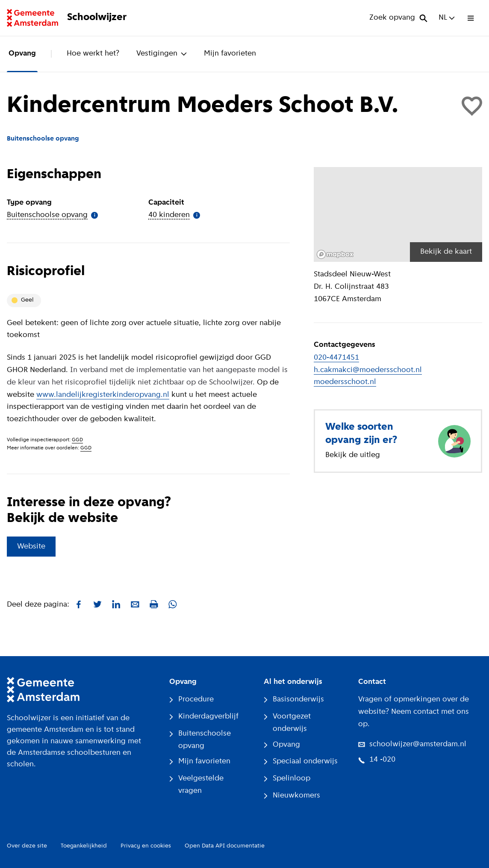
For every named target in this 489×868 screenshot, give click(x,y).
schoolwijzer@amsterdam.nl (412, 744)
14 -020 (377, 760)
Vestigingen (162, 54)
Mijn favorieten (230, 54)
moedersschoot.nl (345, 382)
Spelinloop (287, 779)
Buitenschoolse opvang (200, 740)
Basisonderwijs (294, 699)
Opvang (22, 54)
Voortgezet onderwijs (287, 723)
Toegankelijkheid (84, 846)
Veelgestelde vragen (196, 785)
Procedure (191, 699)
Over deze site (27, 846)
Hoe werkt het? (93, 54)
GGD (77, 440)
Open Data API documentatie (225, 846)
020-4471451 (336, 358)
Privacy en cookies (146, 846)
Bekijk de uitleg (353, 455)
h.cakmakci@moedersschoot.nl (368, 370)
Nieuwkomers (292, 796)
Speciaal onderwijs (301, 761)
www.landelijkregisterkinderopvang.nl (103, 395)
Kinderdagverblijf (204, 717)
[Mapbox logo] (335, 254)
